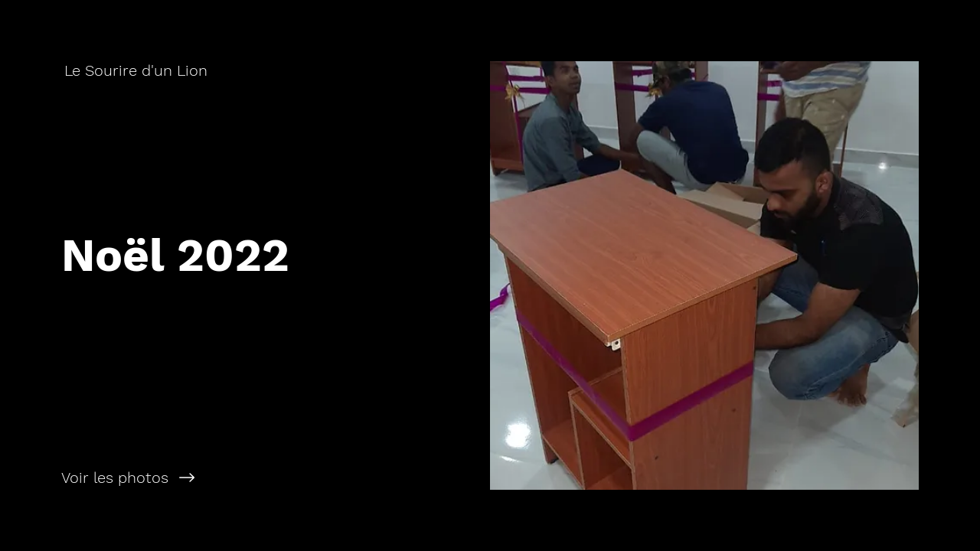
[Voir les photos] (245, 478)
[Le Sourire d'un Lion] (137, 70)
